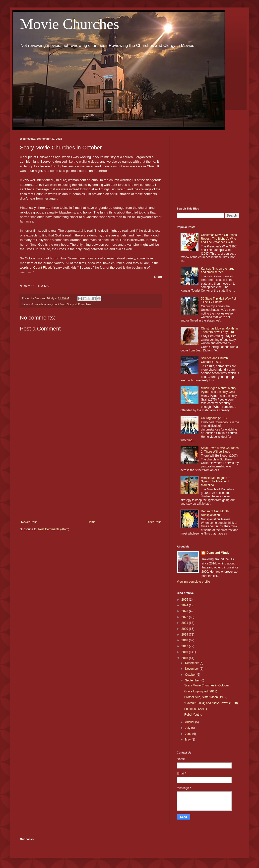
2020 (185, 629)
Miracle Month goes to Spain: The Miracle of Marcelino (216, 482)
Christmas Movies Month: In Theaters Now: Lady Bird (220, 330)
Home (92, 522)
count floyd (59, 304)
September (193, 680)
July (188, 728)
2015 (185, 658)
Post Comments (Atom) (54, 529)
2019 (185, 635)
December (192, 663)
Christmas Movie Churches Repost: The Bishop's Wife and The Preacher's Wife (219, 239)
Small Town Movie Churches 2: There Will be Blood (220, 450)
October (191, 675)
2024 (185, 605)
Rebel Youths (193, 715)
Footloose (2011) (196, 709)
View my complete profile (193, 582)
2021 (185, 623)
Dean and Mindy (218, 553)
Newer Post (29, 522)
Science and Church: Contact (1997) (215, 360)
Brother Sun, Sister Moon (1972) (206, 697)
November (192, 669)
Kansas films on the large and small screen (218, 270)
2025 (185, 600)
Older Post (154, 522)
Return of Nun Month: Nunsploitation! (215, 513)
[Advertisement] (91, 479)
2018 (185, 640)
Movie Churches (69, 24)
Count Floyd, (43, 268)
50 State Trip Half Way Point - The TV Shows (220, 300)
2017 (185, 646)
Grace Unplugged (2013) (201, 691)
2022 (185, 617)
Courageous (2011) (214, 418)
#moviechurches (41, 304)
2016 (185, 652)
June (189, 734)
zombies (86, 304)
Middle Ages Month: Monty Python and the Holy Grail (219, 390)
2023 (185, 611)
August (190, 722)
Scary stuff (73, 304)
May (188, 740)
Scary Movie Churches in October (207, 685)
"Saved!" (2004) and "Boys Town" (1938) (211, 703)
